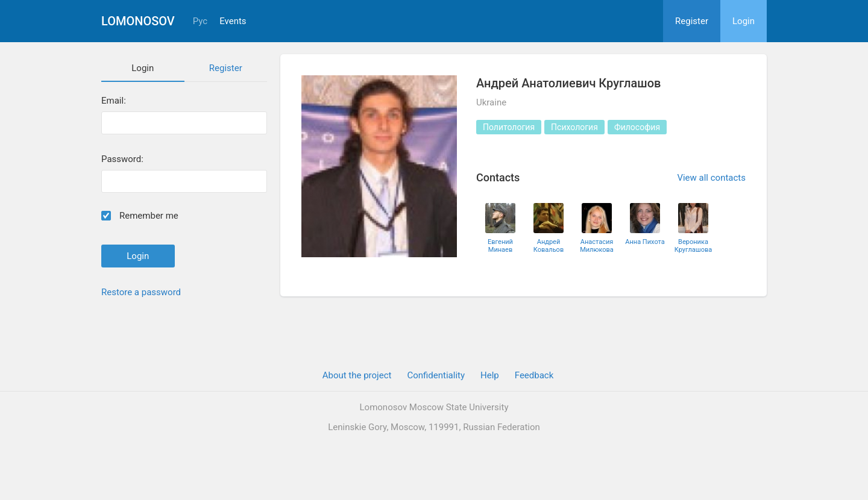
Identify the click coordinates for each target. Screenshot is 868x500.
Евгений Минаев (500, 246)
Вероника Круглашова (693, 246)
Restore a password (141, 292)
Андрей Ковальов (549, 246)
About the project (357, 375)
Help (490, 375)
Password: (122, 159)
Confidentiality (436, 375)
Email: (114, 101)
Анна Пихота (645, 242)
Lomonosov (138, 21)
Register (692, 21)
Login (744, 21)
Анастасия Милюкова (597, 246)
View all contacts (711, 178)
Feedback (534, 375)
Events (233, 21)
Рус (200, 21)
